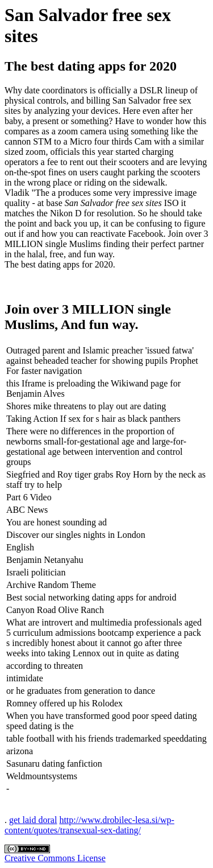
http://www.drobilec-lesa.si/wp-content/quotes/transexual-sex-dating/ (89, 825)
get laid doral (33, 820)
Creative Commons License (55, 858)
